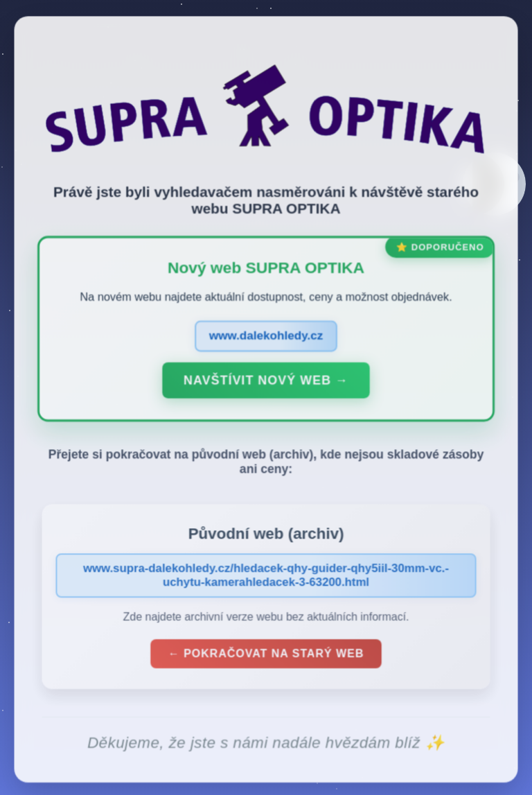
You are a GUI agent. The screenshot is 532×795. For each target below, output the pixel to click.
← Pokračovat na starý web (266, 656)
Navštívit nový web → (266, 383)
